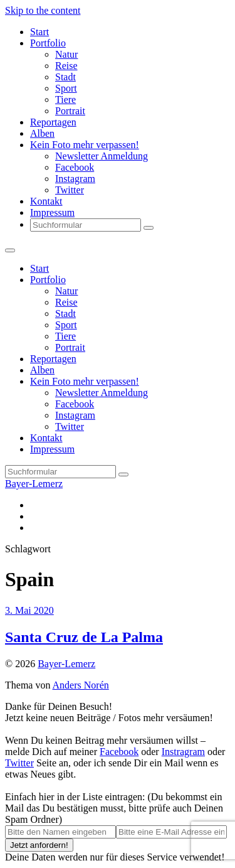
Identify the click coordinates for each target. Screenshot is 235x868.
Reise (66, 66)
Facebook (75, 167)
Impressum (52, 212)
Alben (42, 133)
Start (39, 32)
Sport (66, 88)
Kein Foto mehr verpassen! (85, 145)
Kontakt (46, 201)
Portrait (70, 111)
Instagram (75, 179)
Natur (66, 54)
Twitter (70, 190)
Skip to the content (43, 10)
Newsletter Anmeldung (102, 156)
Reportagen (53, 122)
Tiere (65, 99)
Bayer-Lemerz (34, 484)
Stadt (65, 77)
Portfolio (48, 43)
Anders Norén (81, 685)
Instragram (183, 752)
